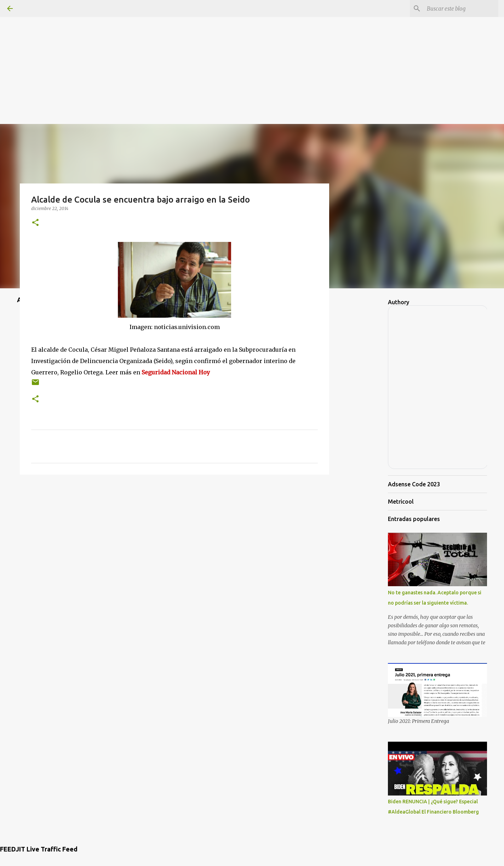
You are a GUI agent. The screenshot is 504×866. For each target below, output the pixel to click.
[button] (35, 223)
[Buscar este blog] (461, 9)
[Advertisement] (252, 50)
